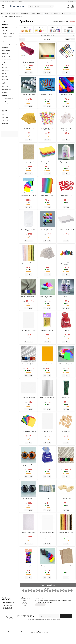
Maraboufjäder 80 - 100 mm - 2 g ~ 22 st (47, 304)
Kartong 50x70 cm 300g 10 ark (47, 371)
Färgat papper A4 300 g (47, 438)
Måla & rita (8, 14)
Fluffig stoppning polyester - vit (66, 169)
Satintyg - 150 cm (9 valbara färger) (28, 371)
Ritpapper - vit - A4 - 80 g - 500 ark (66, 236)
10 (47, 597)
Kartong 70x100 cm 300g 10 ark (47, 539)
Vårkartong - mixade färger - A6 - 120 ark (47, 169)
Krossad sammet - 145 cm (66, 472)
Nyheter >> (14, 1)
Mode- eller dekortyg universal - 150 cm (29, 304)
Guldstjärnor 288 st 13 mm (28, 135)
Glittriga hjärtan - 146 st (66, 202)
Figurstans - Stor (47, 472)
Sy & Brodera (32, 14)
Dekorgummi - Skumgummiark (66, 371)
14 (58, 597)
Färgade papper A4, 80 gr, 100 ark (29, 202)
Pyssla (2, 14)
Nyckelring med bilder (66, 135)
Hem (2, 16)
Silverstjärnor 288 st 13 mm (47, 270)
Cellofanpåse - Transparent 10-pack (28, 237)
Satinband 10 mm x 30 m (66, 68)
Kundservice (25, 607)
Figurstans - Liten (66, 337)
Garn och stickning (24, 14)
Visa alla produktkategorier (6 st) (47, 42)
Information (71, 1)
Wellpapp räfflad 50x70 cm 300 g (47, 404)
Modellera (70, 14)
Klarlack (66, 303)
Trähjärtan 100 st (66, 438)
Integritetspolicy (26, 614)
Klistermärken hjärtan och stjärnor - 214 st (47, 136)
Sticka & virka (15, 14)
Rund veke (47, 505)
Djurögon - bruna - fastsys (29, 472)
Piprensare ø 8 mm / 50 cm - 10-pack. (47, 237)
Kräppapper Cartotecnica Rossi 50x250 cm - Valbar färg (29, 68)
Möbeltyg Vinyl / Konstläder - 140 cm (47, 68)
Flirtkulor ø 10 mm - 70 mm (29, 101)
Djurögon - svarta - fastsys (29, 505)
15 (61, 597)
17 (66, 597)
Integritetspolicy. (57, 626)
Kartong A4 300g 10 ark (29, 169)
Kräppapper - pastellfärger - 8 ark (28, 270)
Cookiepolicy (25, 611)
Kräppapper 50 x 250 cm (66, 101)
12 (53, 597)
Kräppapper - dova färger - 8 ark (66, 539)
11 (50, 597)
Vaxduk (64, 14)
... (69, 597)
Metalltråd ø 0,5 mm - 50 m (47, 101)
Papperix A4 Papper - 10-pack (29, 539)
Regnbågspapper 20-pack (47, 202)
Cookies (24, 612)
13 (55, 597)
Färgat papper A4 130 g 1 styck (28, 337)
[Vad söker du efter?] (41, 6)
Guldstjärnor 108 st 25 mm (47, 337)
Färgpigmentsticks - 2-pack (47, 573)
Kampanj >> (21, 1)
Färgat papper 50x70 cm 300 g (28, 404)
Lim (51, 14)
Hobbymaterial (45, 14)
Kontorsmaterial (57, 14)
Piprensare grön (66, 404)
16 (63, 597)
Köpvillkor (24, 609)
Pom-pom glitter (28, 573)
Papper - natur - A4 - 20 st (66, 573)
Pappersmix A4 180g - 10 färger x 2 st (29, 439)
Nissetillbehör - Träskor (66, 505)
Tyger (38, 14)
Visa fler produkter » (48, 592)
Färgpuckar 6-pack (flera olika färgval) (66, 270)
